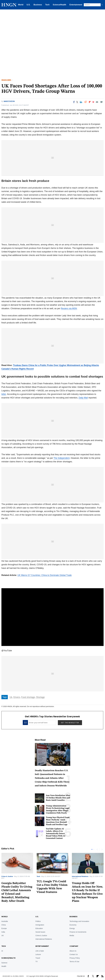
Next (102, 849)
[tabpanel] (52, 874)
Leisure (38, 954)
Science (4, 963)
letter (4, 394)
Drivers (17, 697)
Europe (4, 928)
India (3, 932)
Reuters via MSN (69, 308)
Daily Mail (83, 398)
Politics (38, 921)
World (21, 5)
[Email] (97, 102)
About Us (73, 951)
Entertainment (76, 5)
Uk (11, 697)
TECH (4, 946)
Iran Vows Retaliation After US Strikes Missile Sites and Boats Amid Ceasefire (58, 798)
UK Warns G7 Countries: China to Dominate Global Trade (45, 575)
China (4, 925)
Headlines (6, 80)
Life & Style (40, 951)
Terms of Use (74, 962)
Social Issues (40, 932)
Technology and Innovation (79, 921)
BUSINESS (73, 917)
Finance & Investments (78, 932)
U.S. (28, 5)
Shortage (40, 697)
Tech (47, 5)
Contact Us (74, 954)
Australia (5, 921)
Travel (38, 958)
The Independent (62, 458)
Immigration (40, 925)
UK (3, 936)
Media (72, 936)
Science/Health (60, 5)
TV (37, 962)
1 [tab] (92, 849)
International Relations (80, 876)
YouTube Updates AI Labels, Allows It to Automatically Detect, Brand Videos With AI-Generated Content (56, 834)
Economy (73, 925)
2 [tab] (94, 849)
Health (4, 966)
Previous (97, 849)
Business (38, 5)
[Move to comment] (102, 102)
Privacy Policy (75, 958)
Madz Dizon (9, 101)
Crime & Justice (7, 876)
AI (2, 951)
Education (39, 928)
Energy (72, 928)
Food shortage (28, 697)
